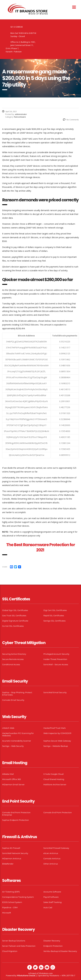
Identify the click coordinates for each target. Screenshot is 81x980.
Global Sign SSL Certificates (15, 610)
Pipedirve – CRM (10, 907)
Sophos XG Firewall (11, 848)
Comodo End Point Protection (58, 812)
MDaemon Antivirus (12, 859)
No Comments (71, 120)
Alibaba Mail (8, 774)
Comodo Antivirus (52, 859)
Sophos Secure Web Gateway (57, 741)
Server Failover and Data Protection (19, 946)
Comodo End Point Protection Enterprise (16, 814)
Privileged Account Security (56, 654)
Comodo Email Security (13, 700)
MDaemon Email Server (13, 784)
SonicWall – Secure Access (56, 664)
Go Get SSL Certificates (13, 626)
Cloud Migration (10, 951)
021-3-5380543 (17, 27)
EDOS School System (12, 902)
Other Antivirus (51, 864)
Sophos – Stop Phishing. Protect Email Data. (17, 694)
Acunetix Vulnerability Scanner (17, 741)
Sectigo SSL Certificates (55, 621)
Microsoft (7, 913)
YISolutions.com (46, 973)
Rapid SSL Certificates (54, 616)
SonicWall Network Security (15, 853)
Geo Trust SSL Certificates (14, 616)
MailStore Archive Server (55, 784)
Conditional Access (11, 664)
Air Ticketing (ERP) (11, 892)
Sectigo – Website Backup (56, 746)
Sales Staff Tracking (53, 902)
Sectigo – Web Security (13, 746)
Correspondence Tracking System (18, 897)
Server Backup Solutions (14, 941)
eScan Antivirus (51, 853)
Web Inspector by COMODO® (57, 733)
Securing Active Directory (14, 654)
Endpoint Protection (53, 946)
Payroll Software (51, 897)
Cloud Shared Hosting (54, 779)
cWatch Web (8, 728)
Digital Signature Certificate (15, 621)
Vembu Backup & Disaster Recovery (60, 951)
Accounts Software (52, 892)
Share (5, 567)
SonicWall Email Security (55, 692)
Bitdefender (8, 864)
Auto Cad (48, 907)
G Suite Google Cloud (53, 774)
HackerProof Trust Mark (55, 728)
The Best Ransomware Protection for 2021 (40, 547)
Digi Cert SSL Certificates (55, 610)
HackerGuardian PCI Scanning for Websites (18, 734)
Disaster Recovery (52, 941)
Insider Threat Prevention (55, 659)
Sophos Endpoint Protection (16, 820)
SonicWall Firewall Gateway (56, 848)
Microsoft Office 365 (11, 779)
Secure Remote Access (13, 659)
